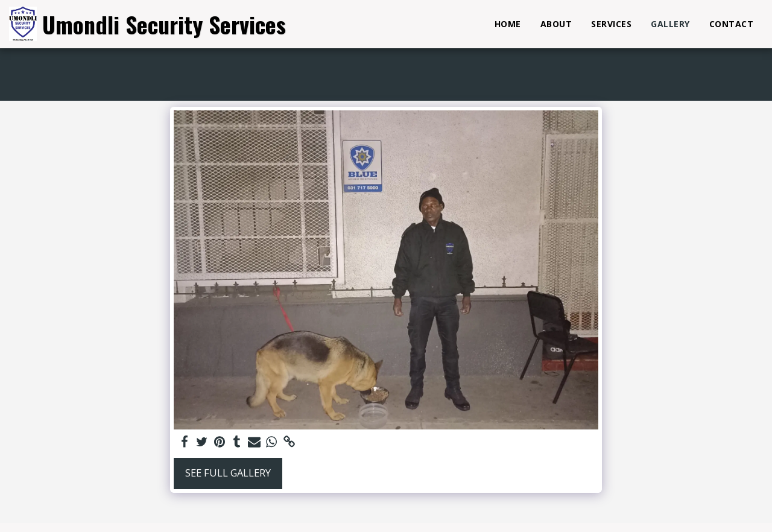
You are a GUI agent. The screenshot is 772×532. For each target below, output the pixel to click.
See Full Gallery (228, 473)
